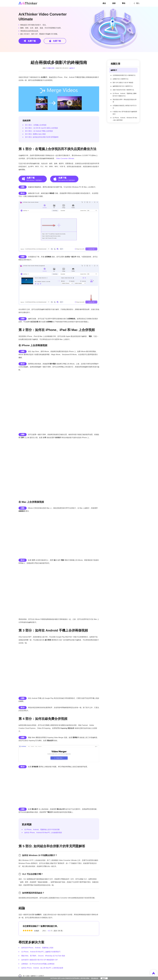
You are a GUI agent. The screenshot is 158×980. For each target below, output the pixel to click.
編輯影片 (72, 68)
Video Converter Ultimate (65, 158)
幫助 (124, 3)
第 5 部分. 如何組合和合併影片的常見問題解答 (42, 137)
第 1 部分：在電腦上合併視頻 (36, 125)
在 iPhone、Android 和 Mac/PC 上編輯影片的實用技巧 (41, 952)
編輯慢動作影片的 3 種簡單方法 (123, 86)
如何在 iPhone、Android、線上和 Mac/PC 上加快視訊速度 (42, 968)
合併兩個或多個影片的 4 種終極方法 (124, 75)
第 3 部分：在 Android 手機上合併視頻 (39, 131)
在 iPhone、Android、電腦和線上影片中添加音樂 (42, 830)
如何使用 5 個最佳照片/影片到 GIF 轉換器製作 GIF (40, 960)
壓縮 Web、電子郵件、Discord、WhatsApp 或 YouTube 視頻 (43, 956)
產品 (104, 3)
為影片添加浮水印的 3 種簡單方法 (123, 90)
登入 (136, 3)
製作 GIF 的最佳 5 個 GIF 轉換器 (123, 83)
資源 (114, 3)
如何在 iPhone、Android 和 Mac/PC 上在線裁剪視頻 (43, 833)
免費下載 (30, 41)
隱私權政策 (95, 978)
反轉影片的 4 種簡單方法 (121, 79)
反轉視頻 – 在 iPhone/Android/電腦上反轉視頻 (38, 964)
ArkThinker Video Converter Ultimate (43, 17)
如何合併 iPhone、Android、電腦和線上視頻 (37, 948)
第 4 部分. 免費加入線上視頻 (35, 134)
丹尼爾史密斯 (50, 68)
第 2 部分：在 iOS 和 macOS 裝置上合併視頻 (42, 128)
